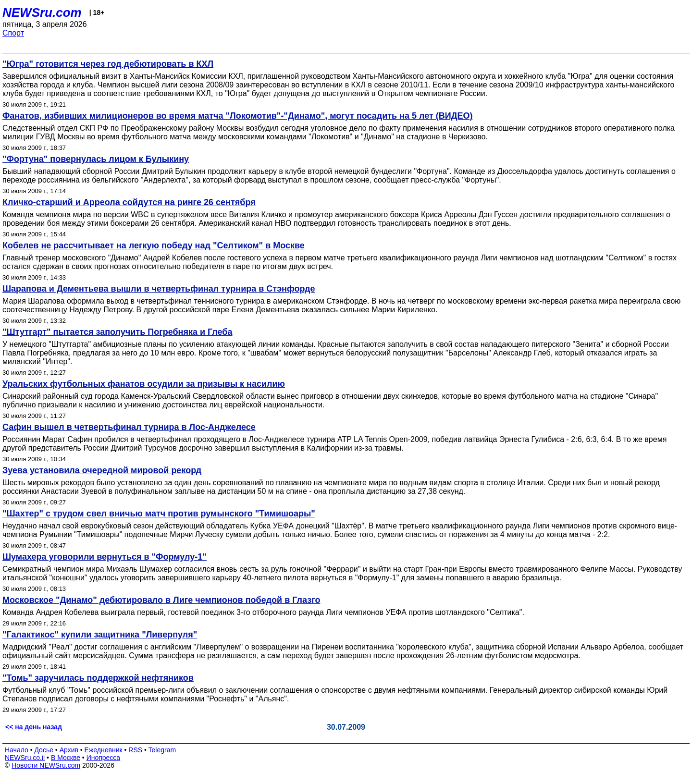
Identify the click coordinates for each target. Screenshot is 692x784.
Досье (44, 750)
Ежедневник (104, 750)
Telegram (162, 750)
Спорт (13, 33)
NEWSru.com (42, 12)
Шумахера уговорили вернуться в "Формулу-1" (105, 557)
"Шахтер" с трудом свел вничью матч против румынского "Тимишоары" (159, 514)
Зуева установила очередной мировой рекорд (102, 470)
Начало (17, 750)
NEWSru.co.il (25, 758)
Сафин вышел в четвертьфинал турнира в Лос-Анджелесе (129, 427)
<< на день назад (34, 727)
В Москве (66, 758)
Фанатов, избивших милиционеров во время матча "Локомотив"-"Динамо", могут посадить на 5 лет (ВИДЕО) (238, 116)
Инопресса (104, 758)
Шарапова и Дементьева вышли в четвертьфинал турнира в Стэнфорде (159, 289)
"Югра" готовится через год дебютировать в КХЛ (108, 64)
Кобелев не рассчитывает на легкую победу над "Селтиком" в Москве (154, 245)
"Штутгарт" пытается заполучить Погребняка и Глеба (117, 332)
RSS (135, 750)
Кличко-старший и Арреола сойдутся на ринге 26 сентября (129, 202)
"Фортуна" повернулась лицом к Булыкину (96, 159)
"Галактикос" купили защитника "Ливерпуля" (100, 635)
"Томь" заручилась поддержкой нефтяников (98, 678)
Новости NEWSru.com (46, 765)
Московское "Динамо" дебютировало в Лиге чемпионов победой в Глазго (161, 600)
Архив (69, 750)
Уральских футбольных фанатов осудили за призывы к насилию (144, 384)
